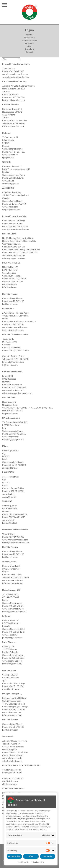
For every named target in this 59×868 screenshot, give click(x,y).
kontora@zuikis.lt (10, 523)
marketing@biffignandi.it (13, 440)
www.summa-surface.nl (13, 580)
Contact (29, 52)
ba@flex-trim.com (10, 304)
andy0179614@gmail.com (14, 255)
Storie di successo (29, 41)
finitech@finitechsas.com (13, 330)
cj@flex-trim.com (10, 784)
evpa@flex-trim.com (11, 689)
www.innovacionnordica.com (15, 74)
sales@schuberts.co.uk (12, 761)
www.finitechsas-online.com (15, 327)
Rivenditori (29, 49)
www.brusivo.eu (9, 284)
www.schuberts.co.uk (12, 758)
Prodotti (30, 35)
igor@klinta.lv (8, 158)
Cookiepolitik (23, 862)
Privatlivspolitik (38, 862)
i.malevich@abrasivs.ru (12, 664)
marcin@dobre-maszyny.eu (14, 612)
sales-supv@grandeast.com (14, 258)
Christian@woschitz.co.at (13, 126)
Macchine (29, 38)
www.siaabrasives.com (12, 661)
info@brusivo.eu (9, 287)
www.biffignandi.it (10, 437)
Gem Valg (48, 856)
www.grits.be (8, 181)
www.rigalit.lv (8, 494)
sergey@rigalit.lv (9, 497)
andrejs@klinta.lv (10, 468)
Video (29, 46)
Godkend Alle (14, 856)
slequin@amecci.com (11, 210)
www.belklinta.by (10, 155)
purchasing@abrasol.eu (12, 638)
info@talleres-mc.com (12, 715)
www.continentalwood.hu (14, 390)
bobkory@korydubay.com (13, 100)
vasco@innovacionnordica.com (16, 77)
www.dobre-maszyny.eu (13, 609)
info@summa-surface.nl (13, 583)
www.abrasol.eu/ (10, 635)
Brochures (29, 43)
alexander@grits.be (11, 184)
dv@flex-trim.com (10, 413)
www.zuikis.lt (8, 520)
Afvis (31, 856)
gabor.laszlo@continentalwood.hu (17, 393)
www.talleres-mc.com (12, 712)
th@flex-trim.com (10, 365)
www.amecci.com (10, 207)
